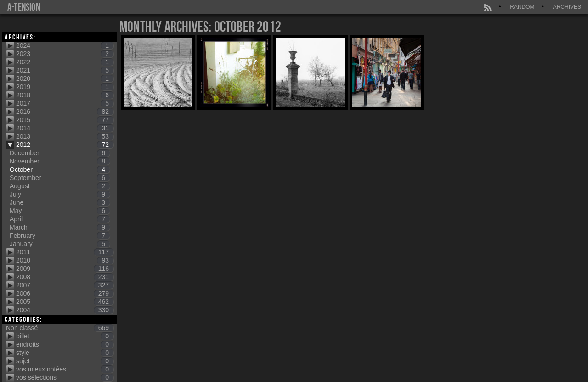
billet (65, 336)
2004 (65, 310)
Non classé (60, 328)
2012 (65, 145)
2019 (65, 87)
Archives (567, 7)
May (60, 211)
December (60, 153)
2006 (65, 293)
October (60, 169)
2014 (65, 128)
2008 (65, 277)
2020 (65, 79)
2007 (65, 285)
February (60, 236)
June (60, 202)
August (60, 186)
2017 (65, 103)
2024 (65, 45)
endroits (65, 344)
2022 (65, 62)
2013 (65, 136)
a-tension (24, 7)
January (60, 244)
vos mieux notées (65, 369)
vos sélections (65, 377)
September (60, 178)
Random (522, 7)
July (60, 194)
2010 (65, 260)
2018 (65, 95)
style (65, 353)
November (60, 161)
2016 (65, 112)
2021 (65, 70)
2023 (65, 54)
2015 (65, 120)
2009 (65, 269)
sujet (65, 361)
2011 (65, 252)
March (60, 227)
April (60, 219)
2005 (65, 302)
